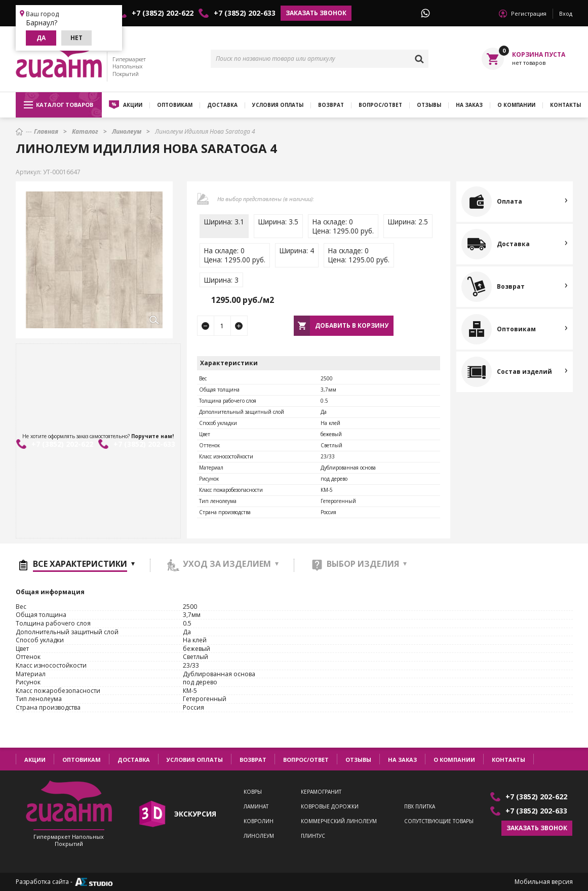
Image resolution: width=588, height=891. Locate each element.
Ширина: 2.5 (408, 222)
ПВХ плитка (420, 807)
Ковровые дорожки (330, 807)
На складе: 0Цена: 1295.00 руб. (343, 226)
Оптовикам (175, 105)
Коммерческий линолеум (339, 821)
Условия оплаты (278, 105)
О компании (516, 105)
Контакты (508, 760)
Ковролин (259, 821)
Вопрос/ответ (380, 105)
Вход (566, 13)
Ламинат (256, 807)
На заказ (469, 105)
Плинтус (313, 836)
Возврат (331, 105)
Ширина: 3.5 (278, 222)
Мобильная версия (544, 882)
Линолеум (259, 836)
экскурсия (195, 814)
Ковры (253, 792)
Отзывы (429, 105)
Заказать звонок (316, 13)
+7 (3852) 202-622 (163, 13)
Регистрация (529, 13)
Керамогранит (321, 792)
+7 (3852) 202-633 (245, 13)
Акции (133, 105)
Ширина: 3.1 (224, 222)
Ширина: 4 (297, 250)
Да (41, 38)
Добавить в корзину (352, 325)
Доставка (222, 105)
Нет (76, 38)
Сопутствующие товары (439, 821)
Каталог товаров (58, 105)
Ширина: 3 (221, 280)
